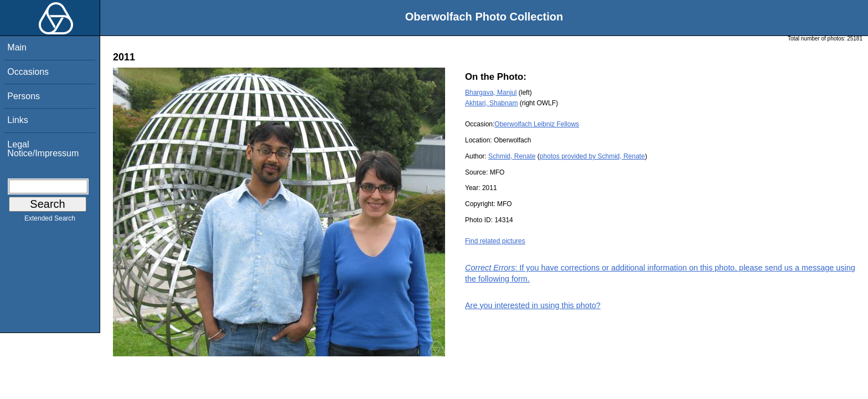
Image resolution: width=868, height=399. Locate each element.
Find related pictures (495, 241)
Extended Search (50, 221)
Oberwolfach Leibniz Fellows (537, 124)
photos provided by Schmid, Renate (592, 156)
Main (17, 47)
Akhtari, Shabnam (491, 103)
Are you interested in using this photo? (533, 305)
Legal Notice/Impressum (43, 149)
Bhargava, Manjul (491, 93)
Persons (24, 96)
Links (17, 120)
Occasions (28, 72)
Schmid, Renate (512, 156)
